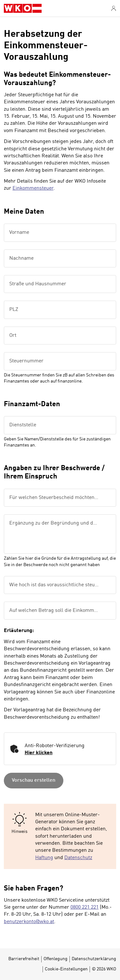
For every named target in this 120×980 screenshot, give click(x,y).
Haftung (44, 858)
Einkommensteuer (33, 188)
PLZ (14, 310)
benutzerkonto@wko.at (29, 922)
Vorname (19, 233)
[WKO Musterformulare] (23, 8)
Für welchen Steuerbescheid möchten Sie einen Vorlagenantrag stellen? (57, 498)
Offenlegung (56, 959)
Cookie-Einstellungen (66, 969)
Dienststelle (23, 425)
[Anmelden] (114, 8)
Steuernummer (26, 361)
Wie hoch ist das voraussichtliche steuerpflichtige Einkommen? (57, 585)
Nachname (21, 258)
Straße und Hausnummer (38, 284)
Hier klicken (39, 753)
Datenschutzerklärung (94, 959)
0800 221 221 (84, 907)
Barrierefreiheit (24, 959)
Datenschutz (78, 858)
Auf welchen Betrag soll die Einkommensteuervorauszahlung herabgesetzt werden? (57, 611)
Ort (13, 336)
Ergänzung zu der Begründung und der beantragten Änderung (57, 523)
